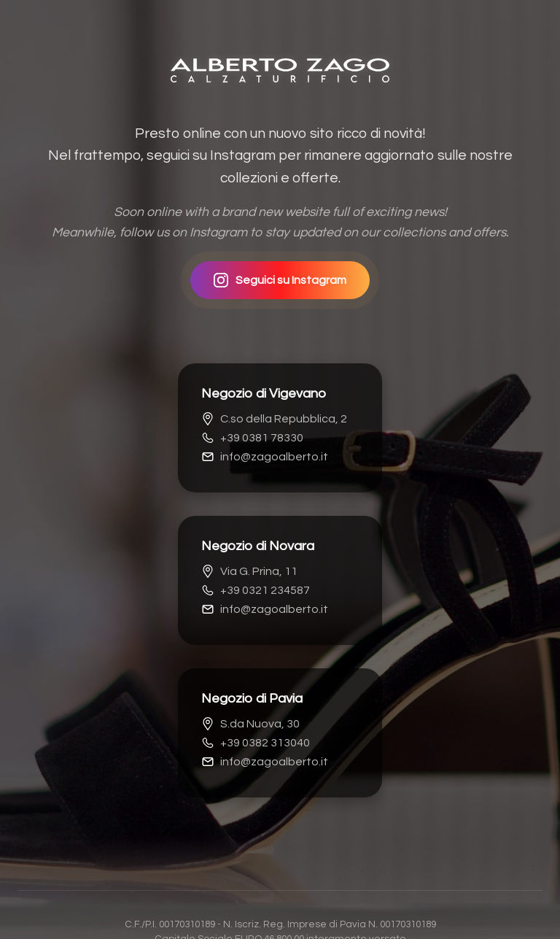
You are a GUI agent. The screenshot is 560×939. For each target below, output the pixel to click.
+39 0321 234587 (256, 590)
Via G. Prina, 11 (249, 571)
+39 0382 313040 (256, 743)
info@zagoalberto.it (265, 457)
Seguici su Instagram (280, 280)
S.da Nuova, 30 (250, 724)
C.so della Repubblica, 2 (274, 419)
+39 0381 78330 (252, 438)
